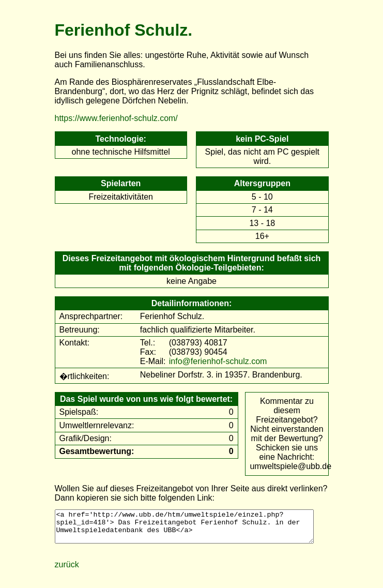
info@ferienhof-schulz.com (218, 361)
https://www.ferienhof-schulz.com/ (116, 118)
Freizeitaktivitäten (121, 197)
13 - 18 (262, 223)
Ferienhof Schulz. (124, 30)
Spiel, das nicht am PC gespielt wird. (262, 156)
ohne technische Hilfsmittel (121, 152)
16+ (262, 236)
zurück (67, 571)
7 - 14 (262, 210)
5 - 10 (262, 197)
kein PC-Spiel (262, 139)
